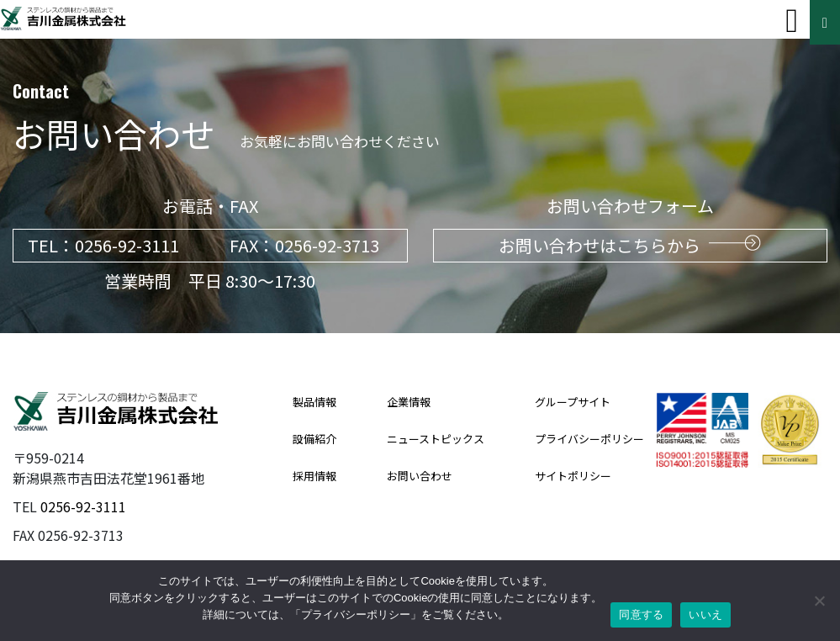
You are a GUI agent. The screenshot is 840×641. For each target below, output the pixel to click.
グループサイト (573, 402)
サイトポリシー (573, 476)
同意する (641, 615)
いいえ (705, 615)
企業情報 (409, 402)
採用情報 (314, 476)
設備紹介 (314, 439)
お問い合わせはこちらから (630, 245)
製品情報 (314, 402)
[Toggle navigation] (792, 21)
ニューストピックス (436, 439)
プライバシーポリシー (589, 439)
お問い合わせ (420, 476)
